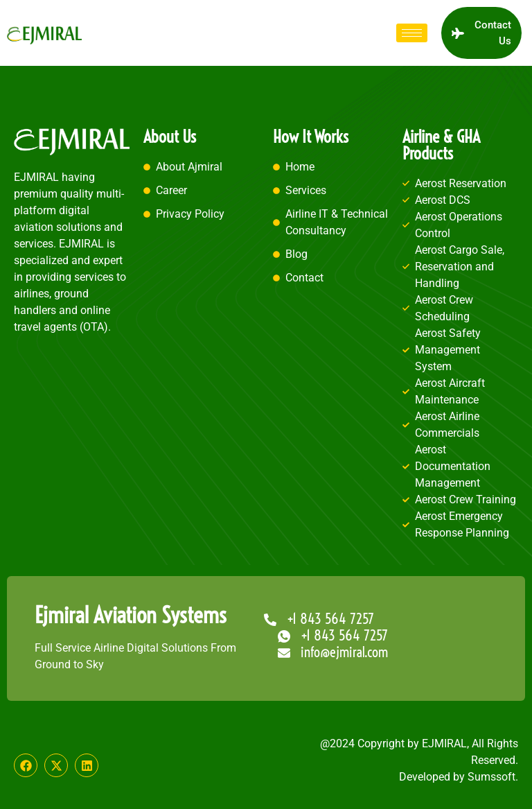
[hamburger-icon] (412, 33)
